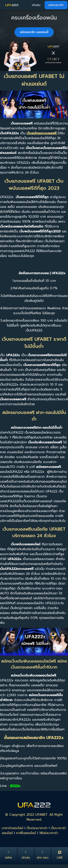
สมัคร (9, 858)
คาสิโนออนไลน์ (26, 833)
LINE (60, 858)
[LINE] (60, 852)
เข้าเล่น (26, 858)
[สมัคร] (9, 852)
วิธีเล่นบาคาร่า (49, 833)
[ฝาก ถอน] (43, 852)
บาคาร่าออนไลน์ (13, 828)
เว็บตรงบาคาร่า (37, 828)
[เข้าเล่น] (26, 852)
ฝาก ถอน (43, 858)
